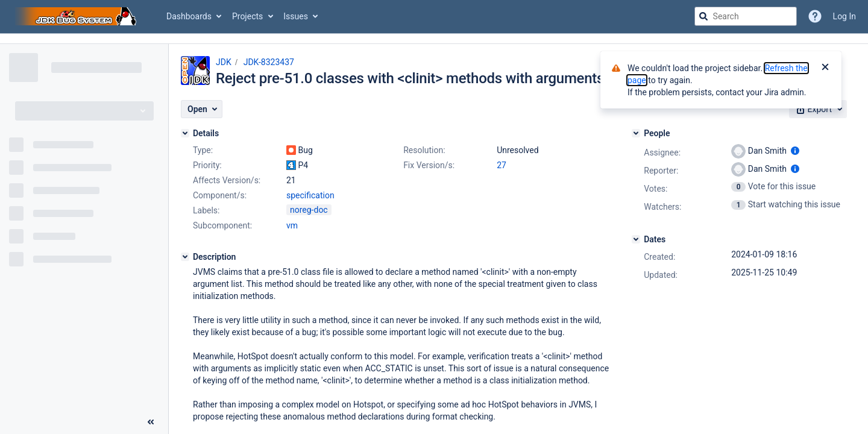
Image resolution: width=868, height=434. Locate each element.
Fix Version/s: (429, 165)
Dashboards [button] (189, 16)
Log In (844, 16)
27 (502, 165)
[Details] (185, 133)
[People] (636, 133)
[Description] (185, 257)
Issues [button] (296, 16)
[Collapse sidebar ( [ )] (151, 422)
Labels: (206, 210)
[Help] (815, 16)
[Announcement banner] (434, 39)
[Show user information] (795, 151)
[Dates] (636, 239)
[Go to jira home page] (77, 16)
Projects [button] (247, 16)
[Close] (825, 68)
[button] (202, 109)
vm (292, 225)
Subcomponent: (222, 225)
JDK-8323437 (269, 62)
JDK (224, 62)
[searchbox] (746, 16)
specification (310, 195)
